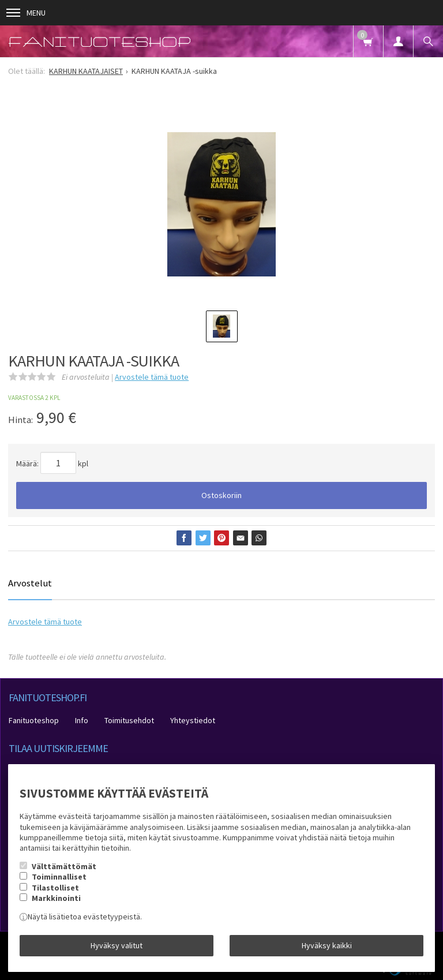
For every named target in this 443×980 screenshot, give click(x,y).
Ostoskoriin (221, 495)
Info (82, 720)
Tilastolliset (55, 888)
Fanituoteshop (34, 720)
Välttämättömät (64, 866)
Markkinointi (56, 898)
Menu (26, 13)
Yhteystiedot (193, 720)
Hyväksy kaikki (327, 945)
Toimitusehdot (129, 720)
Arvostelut (30, 583)
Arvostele (152, 377)
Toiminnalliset (59, 877)
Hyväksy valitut (117, 945)
